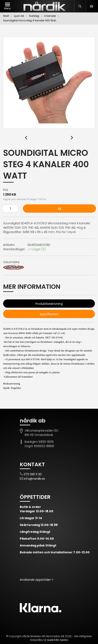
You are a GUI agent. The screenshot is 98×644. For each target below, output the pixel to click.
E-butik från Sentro (56, 640)
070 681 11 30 (33, 474)
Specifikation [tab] (49, 314)
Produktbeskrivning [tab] (49, 304)
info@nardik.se (34, 479)
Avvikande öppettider (36, 580)
